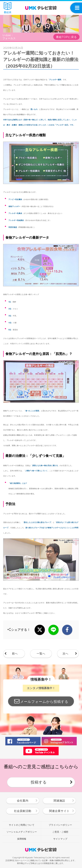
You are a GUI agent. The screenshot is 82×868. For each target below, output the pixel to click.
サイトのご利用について (22, 825)
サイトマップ (60, 839)
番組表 (8, 8)
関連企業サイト (59, 811)
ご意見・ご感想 (60, 832)
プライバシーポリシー (60, 825)
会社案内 (23, 801)
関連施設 (59, 801)
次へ (66, 654)
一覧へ (41, 654)
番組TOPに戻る (66, 37)
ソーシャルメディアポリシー (22, 832)
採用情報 (22, 839)
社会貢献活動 (23, 811)
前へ (15, 654)
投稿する (39, 782)
